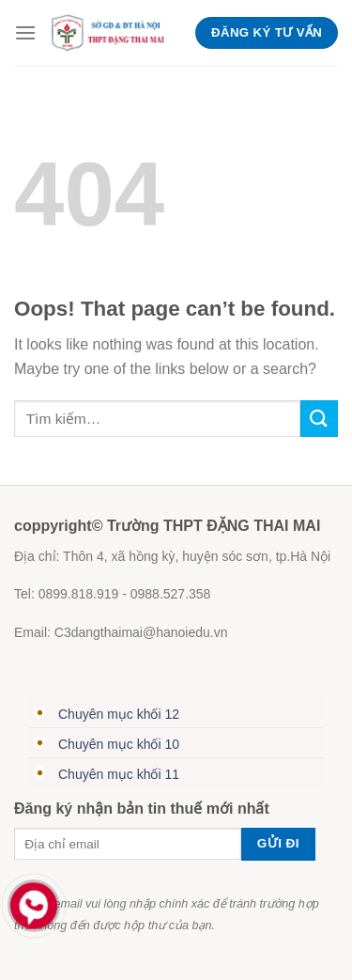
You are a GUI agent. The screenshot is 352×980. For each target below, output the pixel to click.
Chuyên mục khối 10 (119, 744)
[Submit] (319, 419)
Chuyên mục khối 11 (119, 774)
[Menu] (25, 32)
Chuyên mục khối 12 (119, 714)
